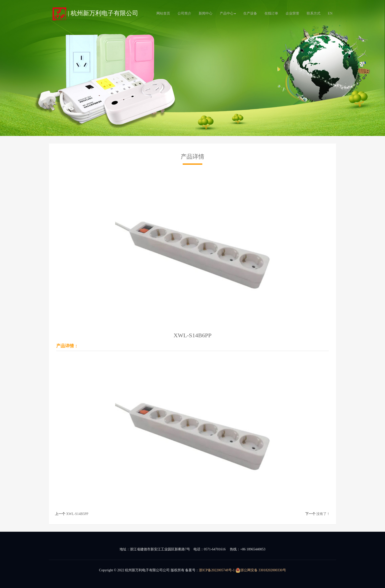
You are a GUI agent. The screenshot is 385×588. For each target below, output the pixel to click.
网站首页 (163, 13)
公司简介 (184, 13)
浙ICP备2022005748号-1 (217, 570)
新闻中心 (206, 13)
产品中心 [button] (228, 13)
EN (330, 13)
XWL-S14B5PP (77, 514)
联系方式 (314, 13)
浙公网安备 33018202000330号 (261, 570)
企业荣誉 (292, 13)
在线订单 (271, 13)
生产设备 (250, 13)
